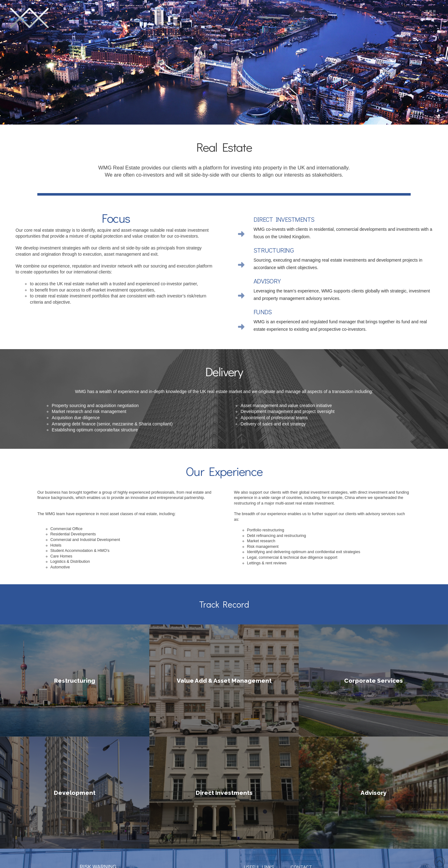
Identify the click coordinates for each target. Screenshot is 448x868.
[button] (431, 15)
